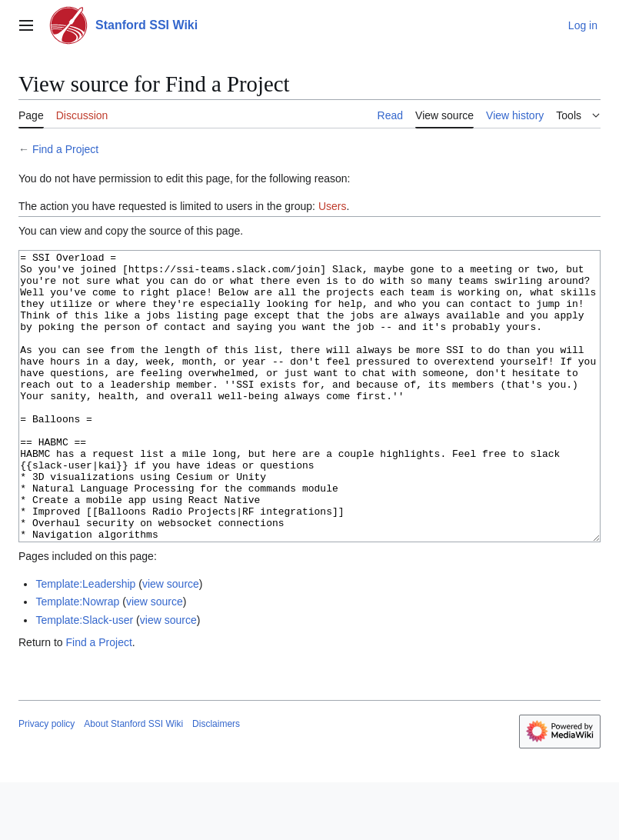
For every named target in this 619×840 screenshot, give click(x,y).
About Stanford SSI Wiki (133, 782)
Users (333, 206)
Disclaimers (216, 782)
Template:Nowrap (77, 659)
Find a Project (65, 149)
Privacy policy (47, 782)
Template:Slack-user (84, 678)
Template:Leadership (85, 642)
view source (171, 642)
